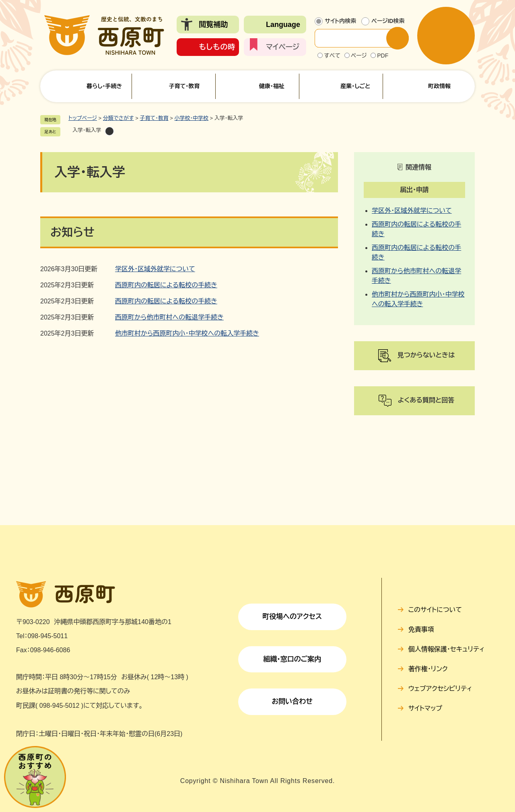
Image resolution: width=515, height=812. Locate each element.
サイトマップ (425, 708)
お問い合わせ (292, 702)
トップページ (83, 118)
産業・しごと (355, 86)
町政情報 (439, 86)
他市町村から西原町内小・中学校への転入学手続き (187, 333)
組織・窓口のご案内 (292, 659)
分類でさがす (118, 118)
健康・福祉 (272, 86)
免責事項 (421, 630)
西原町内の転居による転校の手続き (166, 285)
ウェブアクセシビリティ (440, 689)
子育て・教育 (184, 86)
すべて (332, 56)
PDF (383, 56)
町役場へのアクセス (292, 617)
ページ (359, 56)
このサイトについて (435, 610)
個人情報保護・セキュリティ (446, 649)
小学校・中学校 (191, 118)
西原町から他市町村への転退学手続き (169, 317)
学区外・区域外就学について (155, 269)
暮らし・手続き (104, 86)
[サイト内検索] (357, 38)
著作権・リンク (428, 669)
